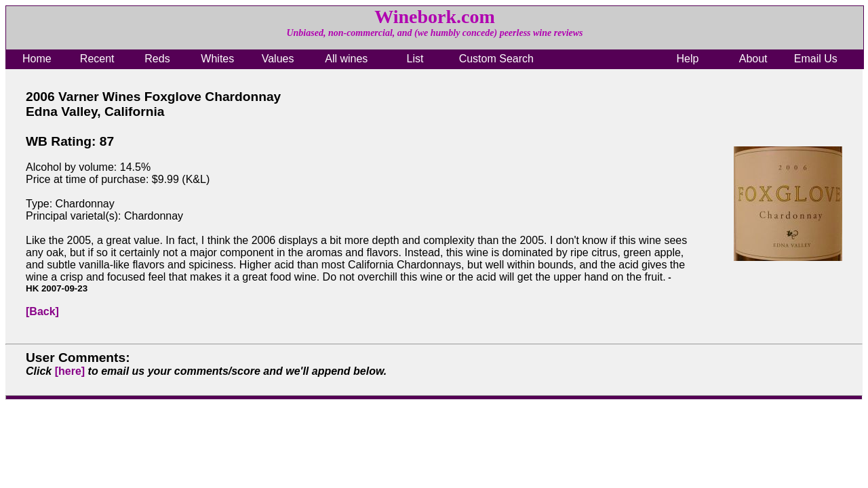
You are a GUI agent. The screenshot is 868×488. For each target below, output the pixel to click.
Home (37, 59)
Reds (157, 59)
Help (687, 59)
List (415, 59)
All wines (346, 59)
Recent (97, 59)
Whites (217, 59)
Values (278, 59)
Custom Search (496, 59)
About (753, 59)
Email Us (816, 59)
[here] (70, 371)
